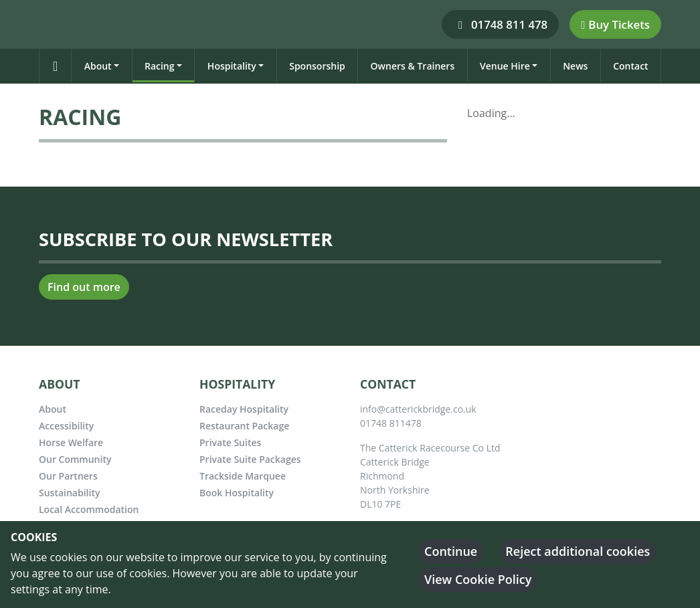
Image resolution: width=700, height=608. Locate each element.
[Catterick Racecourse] (44, 23)
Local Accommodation (89, 509)
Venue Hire (505, 66)
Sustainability (69, 493)
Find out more (84, 287)
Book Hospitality (237, 493)
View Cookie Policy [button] (478, 579)
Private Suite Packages (250, 459)
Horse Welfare (71, 442)
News (575, 66)
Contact (630, 66)
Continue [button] (451, 551)
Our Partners (68, 476)
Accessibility (66, 426)
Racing (160, 66)
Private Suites (230, 442)
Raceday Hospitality (244, 409)
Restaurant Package (244, 426)
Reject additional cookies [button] (578, 551)
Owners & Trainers (413, 66)
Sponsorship (317, 66)
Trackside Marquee (243, 476)
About (98, 66)
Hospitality (232, 66)
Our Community (75, 459)
